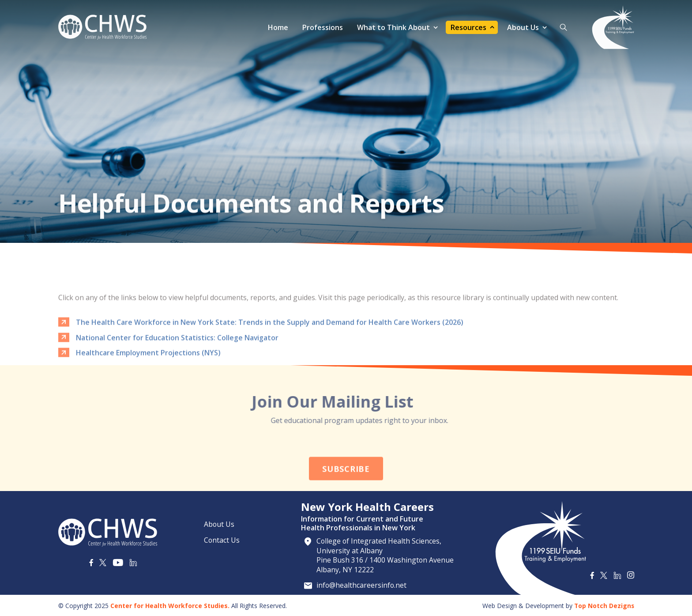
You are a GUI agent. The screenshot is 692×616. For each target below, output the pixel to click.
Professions (323, 27)
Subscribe (346, 495)
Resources (468, 27)
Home (278, 27)
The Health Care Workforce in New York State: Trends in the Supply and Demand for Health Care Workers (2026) (270, 350)
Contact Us (222, 539)
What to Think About (393, 27)
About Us (523, 27)
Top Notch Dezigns (604, 605)
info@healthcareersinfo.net (362, 585)
